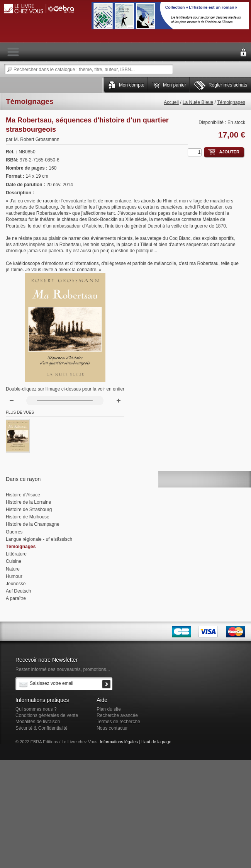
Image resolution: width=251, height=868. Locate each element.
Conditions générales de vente (47, 715)
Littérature (16, 554)
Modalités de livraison (38, 722)
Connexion (243, 53)
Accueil (171, 102)
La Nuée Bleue (198, 102)
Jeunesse (16, 584)
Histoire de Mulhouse (28, 517)
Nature (13, 569)
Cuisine (14, 561)
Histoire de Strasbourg (29, 510)
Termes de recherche (118, 722)
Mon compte (132, 85)
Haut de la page (156, 742)
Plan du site (109, 709)
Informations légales (119, 742)
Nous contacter (112, 728)
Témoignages (231, 102)
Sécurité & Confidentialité (42, 728)
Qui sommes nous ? (36, 709)
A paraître (16, 598)
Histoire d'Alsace (23, 495)
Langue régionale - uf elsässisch (39, 539)
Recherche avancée (117, 715)
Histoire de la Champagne (33, 524)
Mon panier (175, 85)
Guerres (14, 532)
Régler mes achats (228, 85)
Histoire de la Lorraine (28, 502)
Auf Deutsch (18, 591)
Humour (14, 576)
